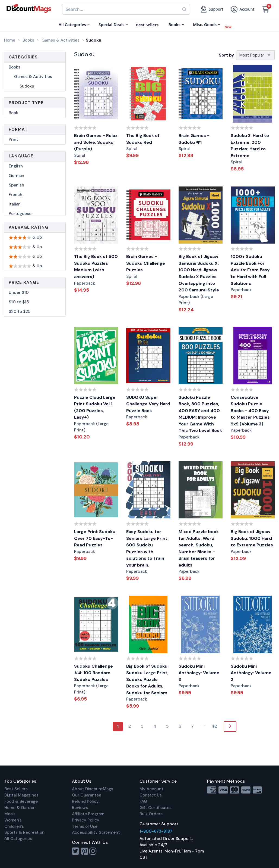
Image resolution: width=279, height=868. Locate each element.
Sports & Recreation (24, 832)
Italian (15, 204)
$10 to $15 (19, 302)
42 (214, 726)
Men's (10, 814)
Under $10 (19, 293)
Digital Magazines (21, 795)
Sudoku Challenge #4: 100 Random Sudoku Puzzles (93, 673)
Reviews (80, 808)
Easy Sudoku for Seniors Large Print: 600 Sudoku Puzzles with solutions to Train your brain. (147, 548)
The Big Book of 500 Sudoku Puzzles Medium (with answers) (96, 267)
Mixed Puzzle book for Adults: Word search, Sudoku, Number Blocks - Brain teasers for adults (199, 548)
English (16, 166)
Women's (13, 820)
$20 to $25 (20, 312)
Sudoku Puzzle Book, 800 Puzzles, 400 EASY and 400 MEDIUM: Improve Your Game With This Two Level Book (200, 414)
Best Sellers (16, 789)
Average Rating (28, 227)
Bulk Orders (151, 814)
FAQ (143, 801)
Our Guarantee (87, 795)
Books (15, 67)
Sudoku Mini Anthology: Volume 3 (199, 673)
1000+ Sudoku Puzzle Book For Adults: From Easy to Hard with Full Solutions (250, 270)
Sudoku (27, 86)
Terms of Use (85, 826)
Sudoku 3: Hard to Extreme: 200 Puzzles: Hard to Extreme (250, 146)
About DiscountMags (93, 789)
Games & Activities (33, 77)
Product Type (26, 103)
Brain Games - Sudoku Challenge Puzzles (146, 263)
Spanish (16, 185)
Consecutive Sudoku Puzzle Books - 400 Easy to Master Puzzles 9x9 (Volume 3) (250, 411)
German (16, 176)
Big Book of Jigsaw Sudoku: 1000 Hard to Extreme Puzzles (252, 538)
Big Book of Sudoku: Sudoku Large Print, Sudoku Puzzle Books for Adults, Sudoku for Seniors (147, 679)
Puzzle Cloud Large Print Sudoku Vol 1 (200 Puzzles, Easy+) (95, 407)
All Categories (18, 839)
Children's (14, 826)
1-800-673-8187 (156, 831)
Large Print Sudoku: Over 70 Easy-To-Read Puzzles (95, 538)
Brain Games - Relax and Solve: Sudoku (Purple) (96, 142)
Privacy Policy (86, 820)
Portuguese (20, 214)
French (15, 195)
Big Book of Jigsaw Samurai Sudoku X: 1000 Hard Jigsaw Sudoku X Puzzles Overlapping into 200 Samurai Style (199, 273)
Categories (23, 57)
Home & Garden (20, 808)
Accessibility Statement (96, 832)
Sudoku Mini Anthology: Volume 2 (251, 673)
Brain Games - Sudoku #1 (194, 139)
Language (21, 156)
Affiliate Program (88, 814)
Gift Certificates (156, 808)
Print (13, 139)
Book (13, 113)
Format (18, 129)
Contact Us (151, 795)
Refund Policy (85, 801)
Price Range (24, 282)
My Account (151, 789)
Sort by (226, 55)
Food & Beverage (21, 801)
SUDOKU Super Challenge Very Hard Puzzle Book (148, 404)
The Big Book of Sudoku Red (143, 139)
